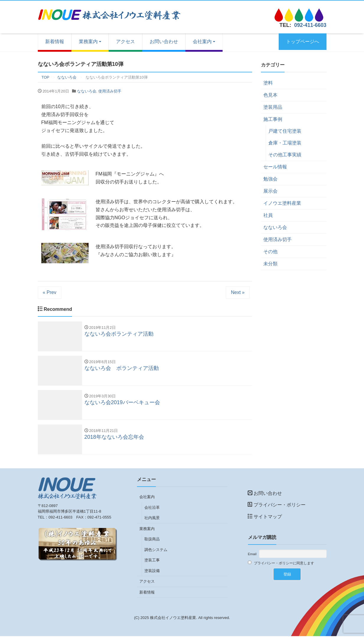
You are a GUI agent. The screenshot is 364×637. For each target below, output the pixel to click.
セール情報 (275, 167)
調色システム (156, 551)
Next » (238, 292)
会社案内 (202, 42)
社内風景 (152, 519)
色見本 (270, 95)
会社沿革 (152, 508)
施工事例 (273, 119)
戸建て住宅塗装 (285, 131)
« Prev (50, 292)
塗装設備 (152, 572)
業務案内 (88, 42)
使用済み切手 (110, 91)
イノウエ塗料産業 (282, 203)
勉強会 (270, 179)
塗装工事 (152, 561)
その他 (270, 252)
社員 (268, 215)
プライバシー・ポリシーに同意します (281, 564)
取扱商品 (152, 540)
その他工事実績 (285, 155)
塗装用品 (273, 107)
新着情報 (55, 42)
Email (252, 555)
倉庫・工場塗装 (285, 143)
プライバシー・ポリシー (277, 506)
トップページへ (303, 42)
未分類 (270, 264)
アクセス (125, 42)
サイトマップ (265, 517)
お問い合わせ (164, 42)
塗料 (268, 83)
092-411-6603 (310, 25)
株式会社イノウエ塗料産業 (173, 619)
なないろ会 (87, 91)
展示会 (270, 191)
